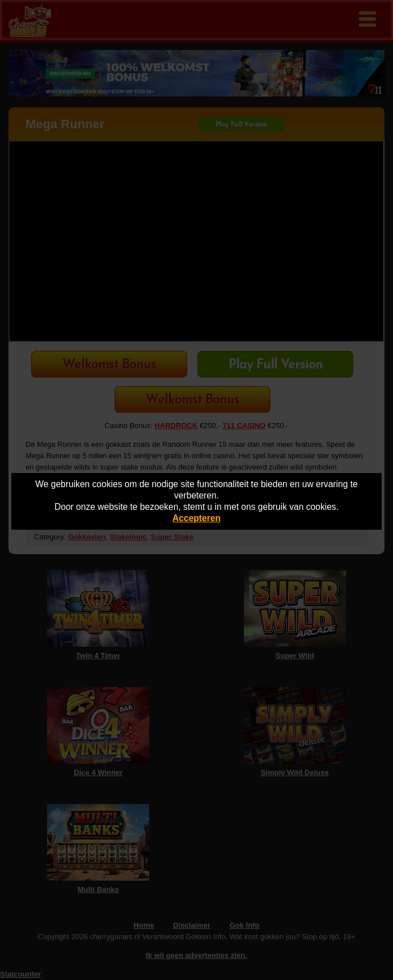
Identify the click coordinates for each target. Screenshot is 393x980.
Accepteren (196, 518)
